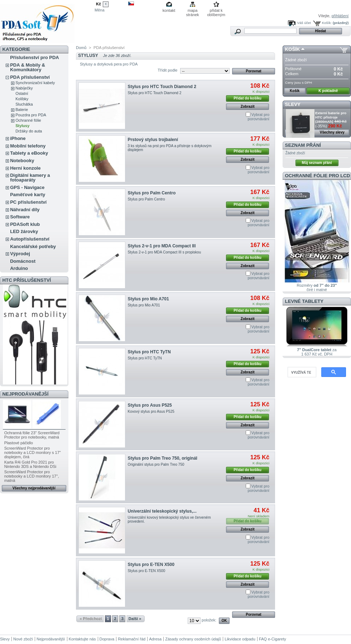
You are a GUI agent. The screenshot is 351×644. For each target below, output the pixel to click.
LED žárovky (24, 231)
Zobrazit (248, 106)
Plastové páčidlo (19, 443)
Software (20, 217)
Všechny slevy (332, 132)
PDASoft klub (25, 224)
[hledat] (301, 372)
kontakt (169, 10)
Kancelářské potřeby (33, 246)
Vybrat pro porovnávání (259, 117)
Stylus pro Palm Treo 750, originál (163, 458)
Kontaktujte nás (82, 639)
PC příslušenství (28, 202)
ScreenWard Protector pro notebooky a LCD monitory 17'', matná (32, 476)
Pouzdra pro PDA (31, 115)
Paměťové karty (28, 195)
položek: (209, 620)
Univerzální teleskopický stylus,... (162, 511)
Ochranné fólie (28, 120)
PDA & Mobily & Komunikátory (28, 67)
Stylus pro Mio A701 (148, 299)
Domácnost (23, 261)
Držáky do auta (29, 131)
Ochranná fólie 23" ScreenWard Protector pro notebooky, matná (32, 435)
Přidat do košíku (247, 98)
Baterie (22, 110)
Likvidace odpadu (240, 639)
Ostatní (22, 93)
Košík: (327, 23)
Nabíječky (24, 88)
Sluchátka (24, 104)
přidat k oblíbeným (216, 11)
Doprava (107, 639)
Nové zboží (23, 639)
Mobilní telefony (28, 146)
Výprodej (20, 254)
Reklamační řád (132, 639)
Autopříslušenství (30, 239)
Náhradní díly (25, 210)
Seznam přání (303, 145)
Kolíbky (22, 99)
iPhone (18, 138)
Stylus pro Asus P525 (150, 405)
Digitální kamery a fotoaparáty (30, 178)
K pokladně (328, 91)
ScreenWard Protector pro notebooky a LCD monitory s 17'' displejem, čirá (33, 452)
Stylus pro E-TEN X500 (151, 565)
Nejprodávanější (26, 394)
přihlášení (340, 16)
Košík (293, 49)
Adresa (155, 639)
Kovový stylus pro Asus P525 (151, 411)
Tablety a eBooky (29, 153)
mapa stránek (193, 11)
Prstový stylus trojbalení (153, 140)
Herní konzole (25, 168)
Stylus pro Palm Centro (152, 193)
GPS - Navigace (27, 187)
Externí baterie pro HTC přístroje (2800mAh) (331, 117)
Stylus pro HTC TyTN (149, 352)
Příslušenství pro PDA (35, 57)
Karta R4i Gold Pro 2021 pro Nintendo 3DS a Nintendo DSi (30, 464)
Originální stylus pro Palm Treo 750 (156, 464)
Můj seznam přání (317, 163)
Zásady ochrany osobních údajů (193, 639)
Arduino (19, 268)
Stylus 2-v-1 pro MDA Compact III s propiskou (165, 252)
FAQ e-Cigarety (273, 639)
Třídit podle (167, 70)
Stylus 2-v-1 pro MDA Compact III (162, 246)
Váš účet (304, 23)
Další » (135, 619)
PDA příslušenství (30, 77)
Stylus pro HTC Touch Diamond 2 (162, 87)
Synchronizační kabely (35, 83)
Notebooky (22, 161)
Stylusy (22, 126)
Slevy (293, 104)
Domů (81, 48)
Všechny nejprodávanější (34, 488)
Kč (98, 4)
